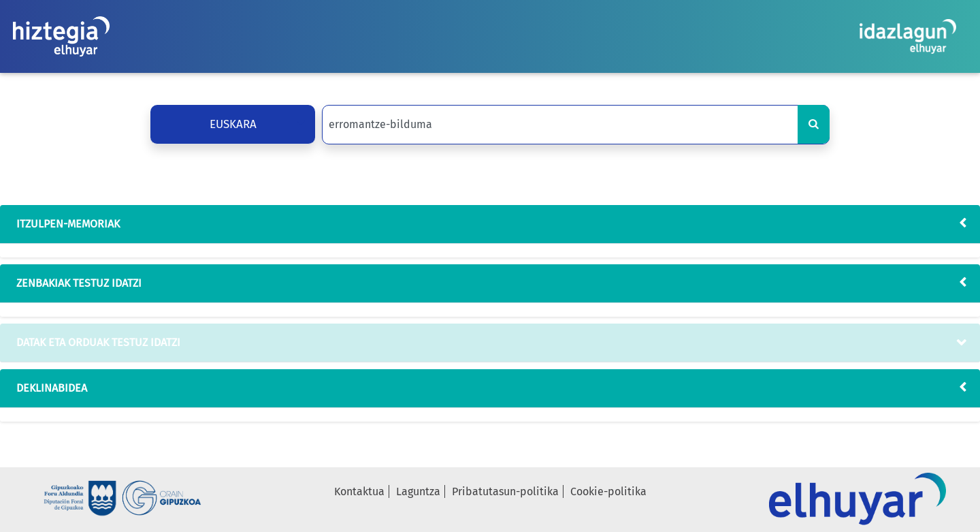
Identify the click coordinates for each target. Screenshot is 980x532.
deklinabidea (49, 388)
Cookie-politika (608, 491)
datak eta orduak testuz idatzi (96, 342)
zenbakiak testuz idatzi (76, 283)
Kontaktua (359, 491)
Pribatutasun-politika (505, 491)
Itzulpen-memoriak (65, 224)
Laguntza (418, 491)
